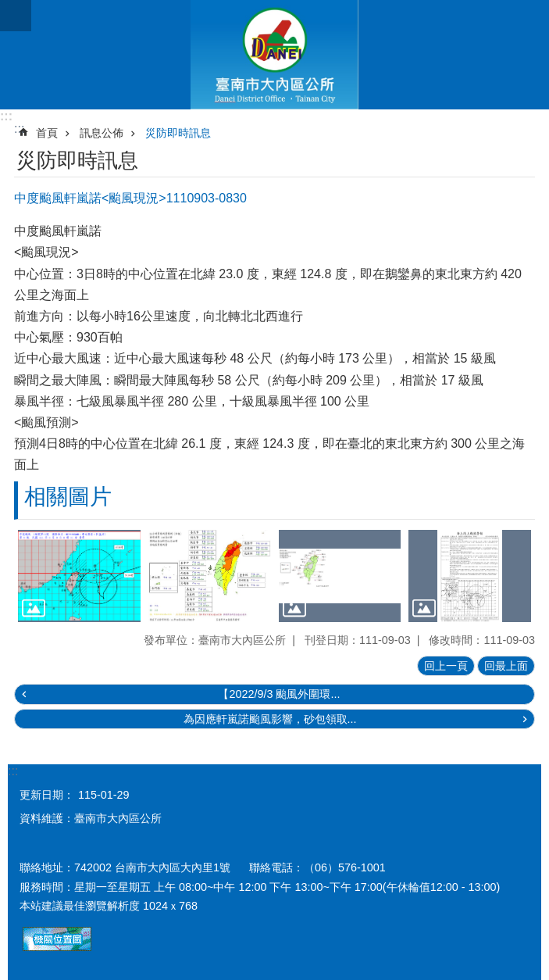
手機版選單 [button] (16, 16)
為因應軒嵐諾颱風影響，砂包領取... (270, 719)
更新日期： (47, 795)
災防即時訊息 (178, 133)
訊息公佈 (102, 133)
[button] (79, 576)
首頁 (47, 133)
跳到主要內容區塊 (8, 8)
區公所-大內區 (274, 55)
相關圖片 (68, 497)
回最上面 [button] (506, 666)
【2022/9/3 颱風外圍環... (279, 694)
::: (6, 116)
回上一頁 (446, 666)
